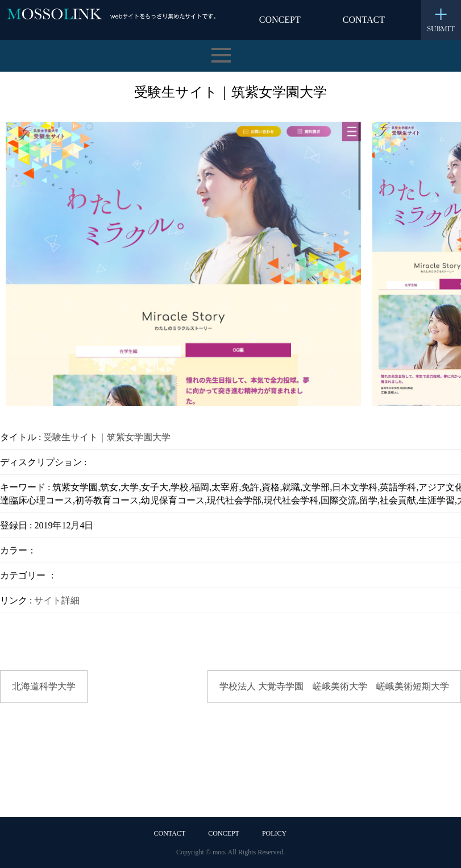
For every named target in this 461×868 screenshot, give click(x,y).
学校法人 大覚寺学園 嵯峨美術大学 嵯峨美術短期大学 (334, 686)
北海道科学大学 (44, 686)
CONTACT (364, 20)
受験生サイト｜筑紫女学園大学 (107, 437)
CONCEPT (280, 20)
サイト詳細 (57, 600)
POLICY (274, 833)
